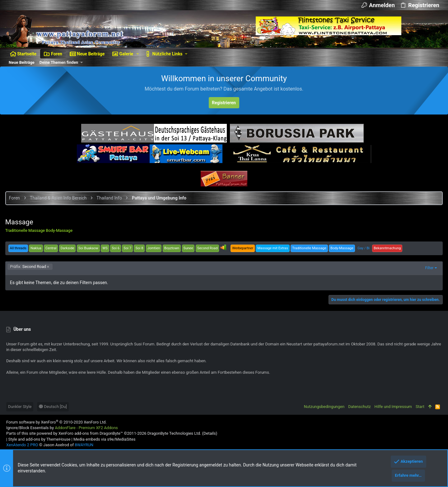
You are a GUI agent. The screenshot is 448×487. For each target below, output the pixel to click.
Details (210, 433)
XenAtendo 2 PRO (22, 445)
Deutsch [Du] (53, 407)
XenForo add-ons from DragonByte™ (91, 433)
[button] (138, 54)
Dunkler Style (20, 407)
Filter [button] (428, 268)
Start (420, 407)
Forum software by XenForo (56, 422)
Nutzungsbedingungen (324, 407)
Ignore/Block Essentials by (62, 428)
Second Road (29, 267)
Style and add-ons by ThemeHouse (39, 439)
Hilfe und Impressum (393, 407)
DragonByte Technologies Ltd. (174, 433)
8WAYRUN (84, 445)
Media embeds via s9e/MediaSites (104, 439)
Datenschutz (359, 407)
